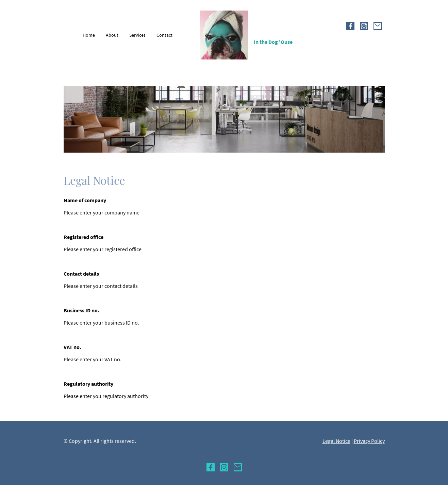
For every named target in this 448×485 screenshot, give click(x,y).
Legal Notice (336, 441)
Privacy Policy (369, 441)
